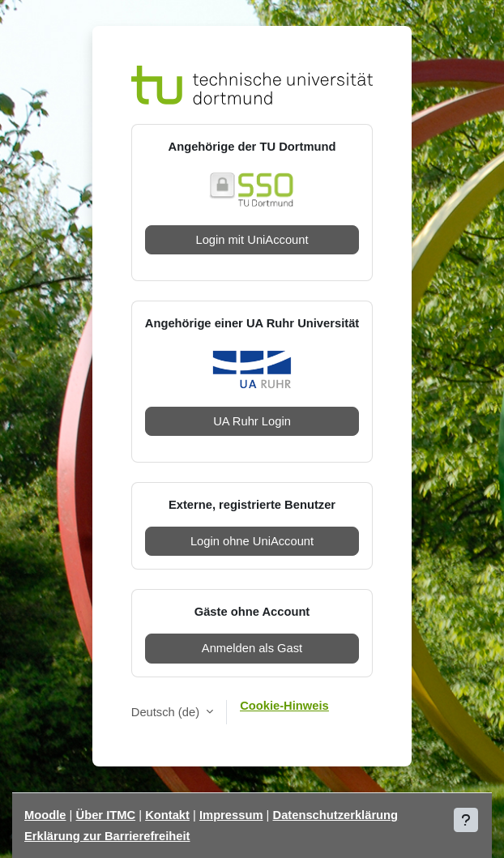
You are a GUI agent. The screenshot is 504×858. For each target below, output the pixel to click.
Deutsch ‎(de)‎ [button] (167, 712)
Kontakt (167, 815)
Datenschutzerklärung (336, 815)
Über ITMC (106, 815)
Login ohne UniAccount (252, 541)
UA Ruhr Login (252, 421)
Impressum (231, 815)
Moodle (45, 815)
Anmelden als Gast (252, 648)
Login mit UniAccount (252, 240)
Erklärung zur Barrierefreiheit (107, 836)
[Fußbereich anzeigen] (466, 820)
